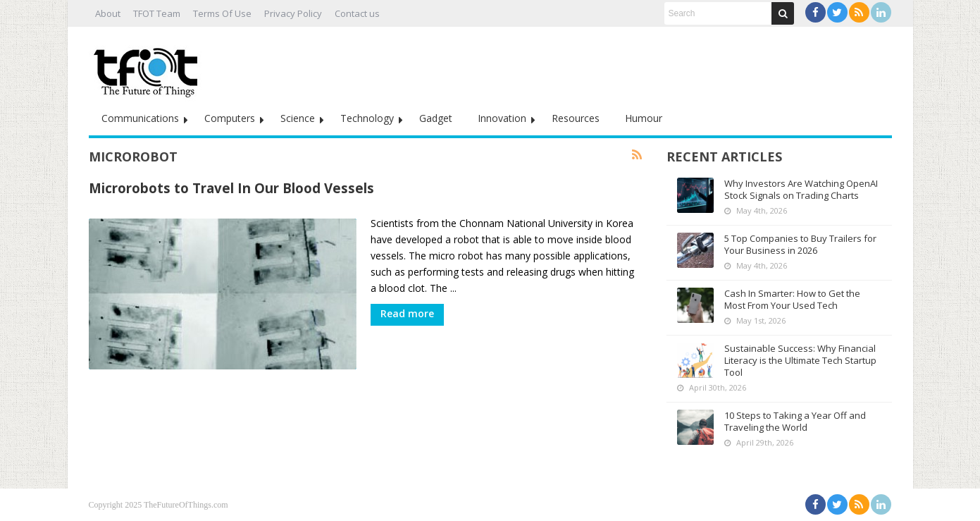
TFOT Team (157, 13)
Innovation (502, 118)
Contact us (357, 13)
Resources (576, 118)
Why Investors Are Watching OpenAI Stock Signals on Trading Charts (801, 189)
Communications (140, 118)
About (108, 13)
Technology (367, 118)
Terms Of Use (222, 13)
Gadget (436, 118)
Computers (230, 118)
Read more (407, 313)
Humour (644, 118)
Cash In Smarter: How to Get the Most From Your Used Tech (792, 299)
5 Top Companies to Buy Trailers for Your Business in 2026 (800, 244)
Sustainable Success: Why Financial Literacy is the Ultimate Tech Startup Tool (800, 360)
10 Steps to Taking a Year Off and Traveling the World (795, 421)
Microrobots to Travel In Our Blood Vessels (231, 188)
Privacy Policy (293, 13)
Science (298, 118)
